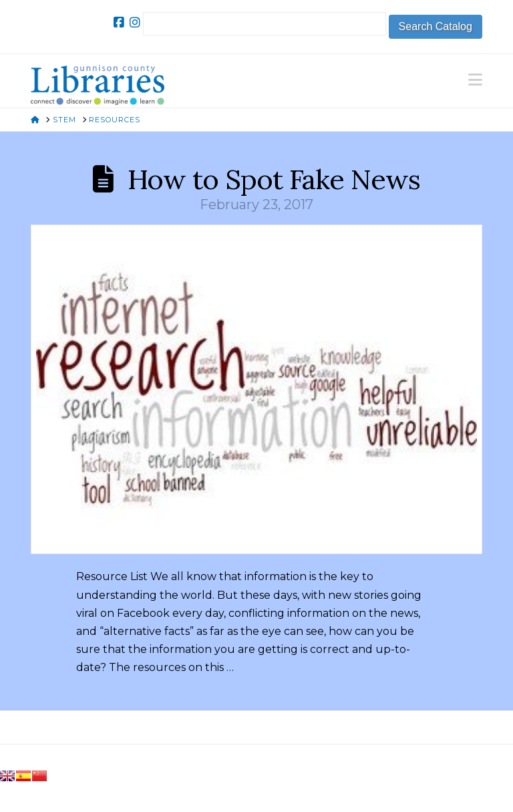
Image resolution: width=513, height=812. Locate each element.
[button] (475, 80)
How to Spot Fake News (274, 179)
